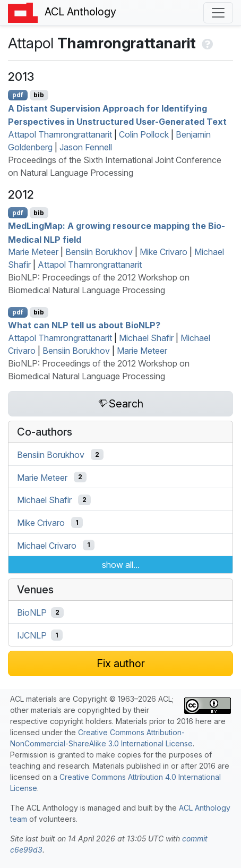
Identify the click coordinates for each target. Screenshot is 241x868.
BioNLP (32, 612)
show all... (121, 565)
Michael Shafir (146, 338)
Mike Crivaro (163, 252)
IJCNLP (32, 635)
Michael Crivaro (47, 545)
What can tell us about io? (84, 325)
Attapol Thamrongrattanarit (60, 134)
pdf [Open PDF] (18, 95)
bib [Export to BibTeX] (39, 95)
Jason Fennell (86, 147)
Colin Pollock (144, 134)
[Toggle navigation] (218, 13)
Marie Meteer (33, 252)
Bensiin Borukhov (99, 252)
